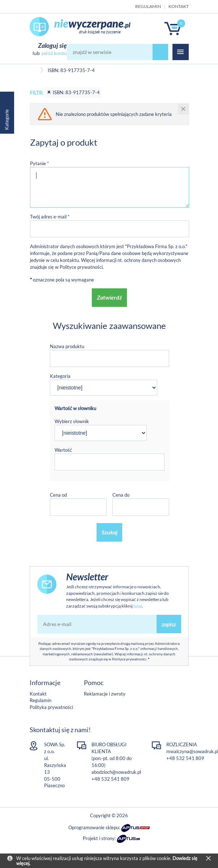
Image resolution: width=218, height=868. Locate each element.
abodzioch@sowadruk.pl (116, 772)
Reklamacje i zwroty (105, 694)
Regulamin (148, 6)
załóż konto (54, 53)
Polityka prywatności (51, 707)
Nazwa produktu (67, 346)
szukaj (161, 52)
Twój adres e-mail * (50, 217)
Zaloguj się (52, 45)
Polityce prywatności (81, 267)
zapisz (169, 624)
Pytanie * (39, 163)
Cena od (58, 495)
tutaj (138, 606)
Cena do (121, 495)
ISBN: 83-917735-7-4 (73, 92)
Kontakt (179, 6)
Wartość (63, 450)
